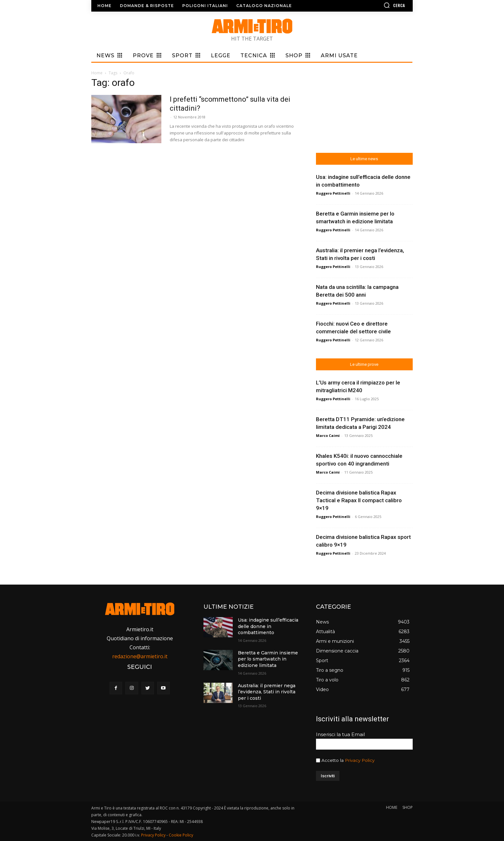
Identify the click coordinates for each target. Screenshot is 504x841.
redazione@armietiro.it (140, 656)
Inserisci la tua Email (340, 734)
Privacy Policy (360, 760)
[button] (376, 5)
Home (97, 73)
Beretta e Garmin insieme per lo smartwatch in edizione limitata (268, 659)
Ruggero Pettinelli (333, 193)
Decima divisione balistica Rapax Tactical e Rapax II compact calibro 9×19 (359, 500)
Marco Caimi (328, 435)
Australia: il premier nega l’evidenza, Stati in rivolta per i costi (267, 692)
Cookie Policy (181, 835)
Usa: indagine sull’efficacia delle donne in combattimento (268, 626)
